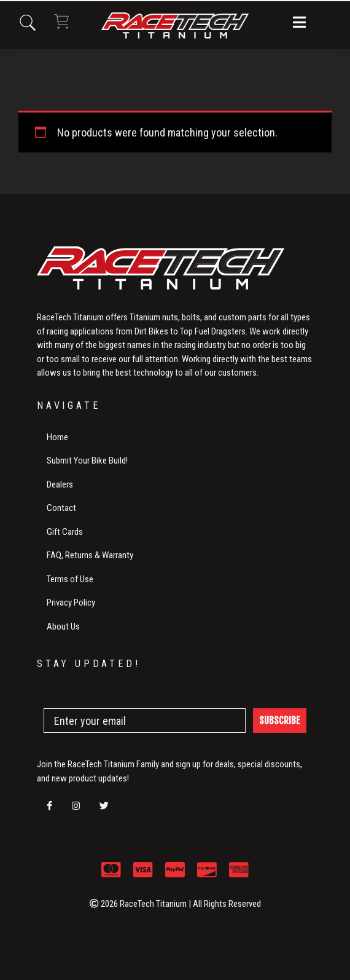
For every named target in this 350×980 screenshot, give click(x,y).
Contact (61, 508)
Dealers (60, 484)
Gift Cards (65, 532)
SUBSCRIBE (280, 721)
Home (57, 437)
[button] (299, 23)
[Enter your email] (145, 721)
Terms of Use (70, 579)
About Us (63, 626)
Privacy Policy (71, 603)
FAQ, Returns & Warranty (90, 555)
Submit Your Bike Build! (87, 460)
